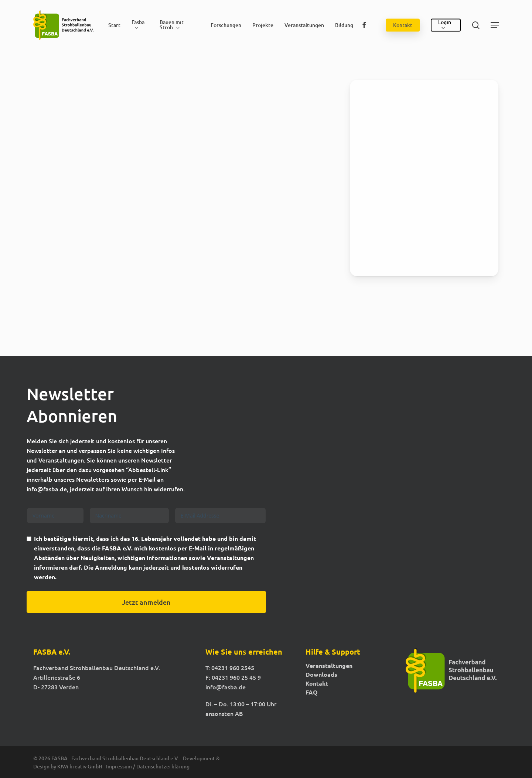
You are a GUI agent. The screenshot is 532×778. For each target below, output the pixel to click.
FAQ (312, 692)
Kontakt (317, 683)
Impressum (119, 766)
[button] (495, 25)
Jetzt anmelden (146, 602)
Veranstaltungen (329, 666)
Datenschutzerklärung (163, 766)
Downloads (321, 675)
